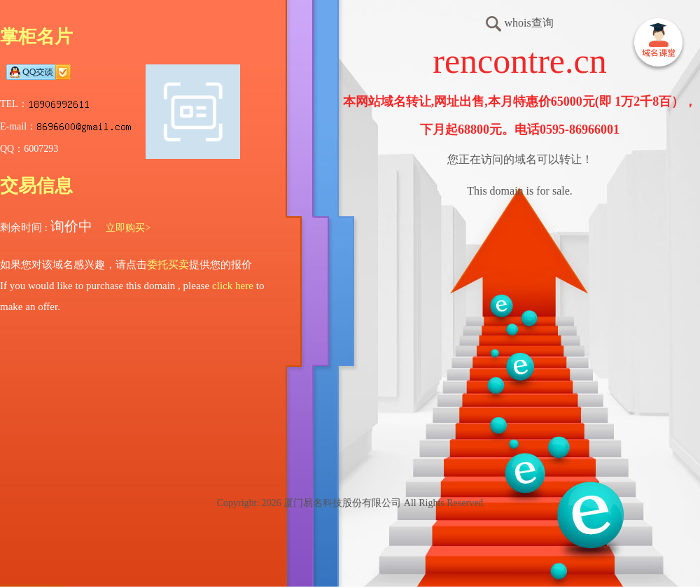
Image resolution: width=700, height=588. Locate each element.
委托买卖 (168, 265)
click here (233, 286)
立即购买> (128, 228)
